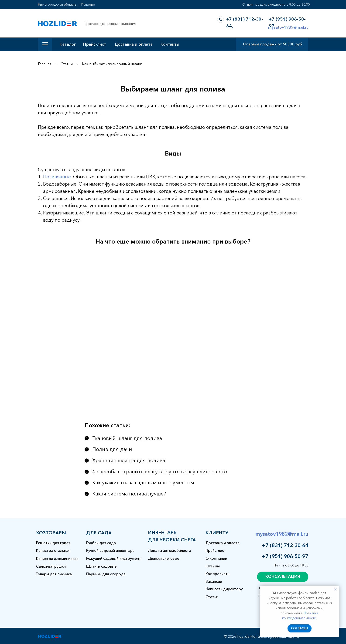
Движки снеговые (164, 558)
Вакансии (214, 581)
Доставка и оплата (134, 44)
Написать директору (224, 589)
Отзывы (213, 566)
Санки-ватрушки (51, 566)
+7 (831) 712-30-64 (285, 545)
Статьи (67, 64)
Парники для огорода (106, 574)
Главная (45, 64)
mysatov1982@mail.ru (288, 27)
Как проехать (218, 574)
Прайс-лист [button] (94, 44)
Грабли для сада (101, 543)
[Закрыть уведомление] (336, 589)
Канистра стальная (53, 550)
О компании (216, 558)
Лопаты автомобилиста (170, 550)
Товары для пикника (54, 574)
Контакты (170, 44)
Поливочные (57, 177)
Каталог (68, 44)
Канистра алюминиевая (57, 559)
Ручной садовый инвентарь (110, 550)
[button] (283, 577)
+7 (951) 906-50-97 (285, 556)
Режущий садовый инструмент (114, 558)
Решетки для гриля (53, 543)
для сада (99, 533)
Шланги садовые (101, 566)
